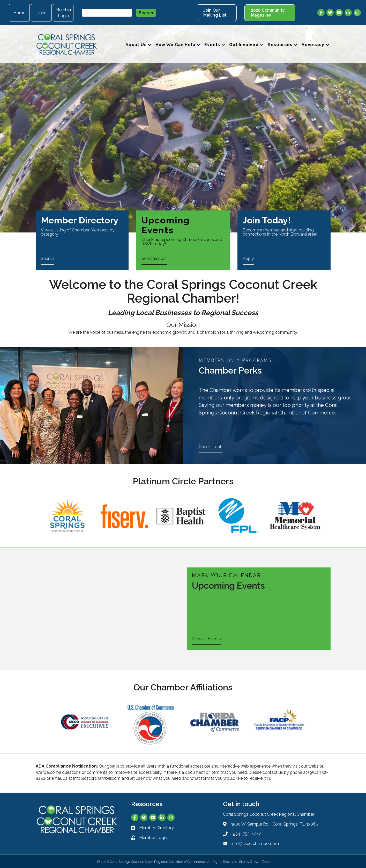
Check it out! (211, 447)
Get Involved (244, 45)
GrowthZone (260, 862)
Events (212, 45)
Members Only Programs (235, 360)
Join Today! (267, 220)
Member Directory (80, 220)
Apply (248, 258)
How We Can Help (175, 45)
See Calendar (154, 258)
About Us (136, 45)
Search (47, 258)
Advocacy (313, 45)
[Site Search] (107, 13)
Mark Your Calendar (226, 575)
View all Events (206, 639)
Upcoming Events (166, 225)
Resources (280, 45)
